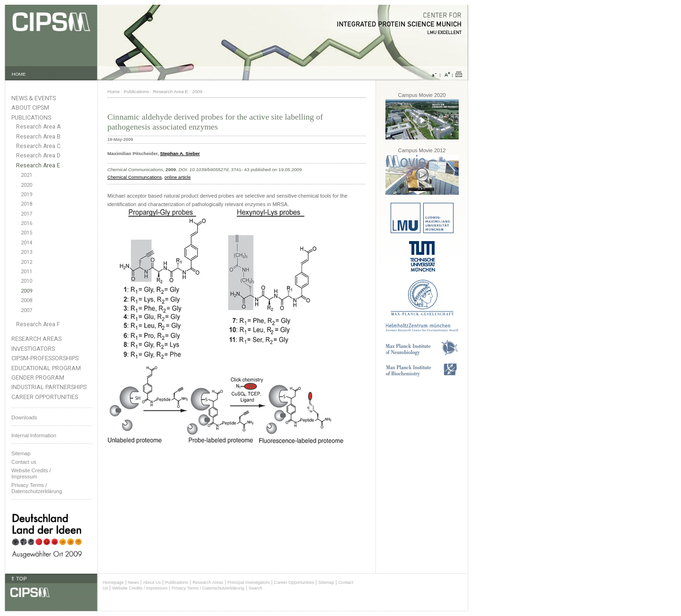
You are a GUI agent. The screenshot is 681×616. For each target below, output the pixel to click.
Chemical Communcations (135, 177)
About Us (152, 582)
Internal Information (34, 435)
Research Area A (38, 127)
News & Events (34, 98)
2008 (26, 300)
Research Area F (38, 324)
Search (256, 588)
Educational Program (46, 368)
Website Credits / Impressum (140, 588)
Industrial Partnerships (49, 387)
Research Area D (38, 156)
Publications (31, 117)
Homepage (113, 582)
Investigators (33, 349)
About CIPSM (30, 108)
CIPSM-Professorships (45, 358)
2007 (26, 310)
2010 (26, 281)
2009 (26, 291)
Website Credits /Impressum (31, 473)
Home (113, 91)
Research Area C (38, 146)
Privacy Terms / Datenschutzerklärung (37, 488)
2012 (26, 262)
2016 (26, 223)
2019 (26, 195)
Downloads (24, 417)
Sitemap (21, 453)
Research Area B (38, 137)
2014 (26, 243)
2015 (26, 233)
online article (178, 177)
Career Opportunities (45, 397)
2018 (26, 204)
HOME (19, 74)
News (134, 582)
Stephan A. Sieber (180, 153)
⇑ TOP (18, 579)
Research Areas (36, 339)
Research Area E (38, 165)
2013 (26, 252)
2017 (26, 214)
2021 (26, 175)
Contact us (24, 462)
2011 (26, 272)
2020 (26, 185)
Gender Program (38, 377)
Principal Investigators (249, 582)
